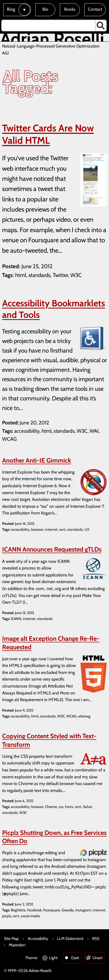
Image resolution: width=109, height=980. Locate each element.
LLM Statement (70, 938)
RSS (96, 938)
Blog (11, 9)
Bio (45, 9)
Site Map (11, 938)
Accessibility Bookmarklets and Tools (54, 309)
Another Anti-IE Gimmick (37, 460)
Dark (75, 958)
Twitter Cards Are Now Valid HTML (48, 134)
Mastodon (17, 945)
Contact (95, 9)
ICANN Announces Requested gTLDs (52, 549)
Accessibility (38, 938)
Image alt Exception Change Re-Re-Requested (51, 643)
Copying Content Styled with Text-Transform (49, 740)
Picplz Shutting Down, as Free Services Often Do (54, 837)
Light (53, 958)
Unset (98, 958)
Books (70, 9)
